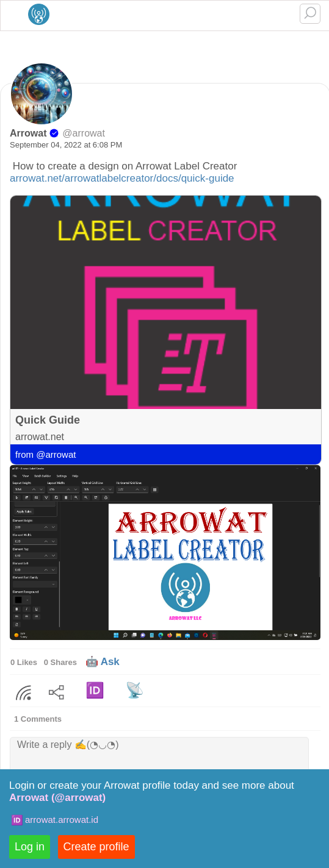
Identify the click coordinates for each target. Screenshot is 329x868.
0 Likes (24, 662)
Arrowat (28, 133)
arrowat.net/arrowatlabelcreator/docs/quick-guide (122, 178)
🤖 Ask (103, 662)
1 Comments (38, 719)
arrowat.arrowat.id (62, 820)
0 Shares (60, 662)
